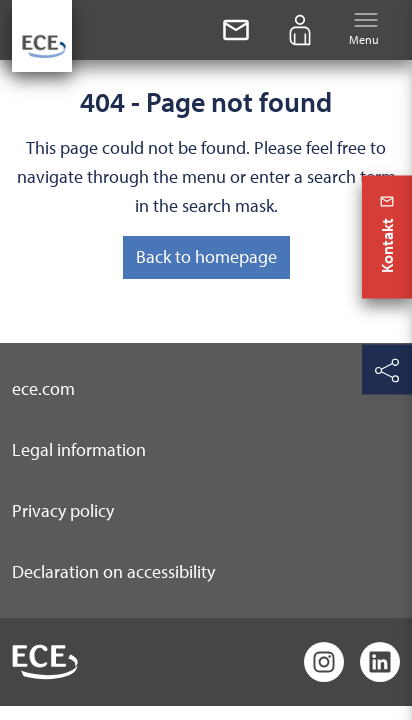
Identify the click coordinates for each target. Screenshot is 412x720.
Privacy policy (63, 510)
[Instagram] (324, 662)
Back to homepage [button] (206, 256)
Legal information (79, 449)
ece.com (43, 388)
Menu (364, 28)
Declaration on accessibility (113, 571)
